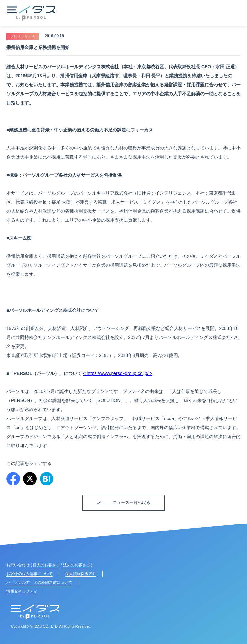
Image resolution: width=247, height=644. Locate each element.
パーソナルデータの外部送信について (39, 582)
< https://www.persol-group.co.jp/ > (118, 373)
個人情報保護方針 (81, 574)
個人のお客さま (46, 565)
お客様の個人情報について (30, 574)
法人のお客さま (77, 565)
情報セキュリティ (22, 591)
